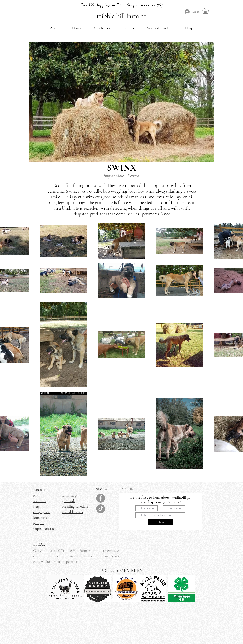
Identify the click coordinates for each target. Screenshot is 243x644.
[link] (208, 11)
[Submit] (160, 522)
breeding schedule (75, 506)
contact (39, 496)
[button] (55, 28)
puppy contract (45, 529)
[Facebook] (101, 498)
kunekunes (41, 518)
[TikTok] (101, 509)
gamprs (39, 523)
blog (36, 507)
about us (40, 501)
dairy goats (41, 512)
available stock (73, 512)
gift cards (69, 501)
